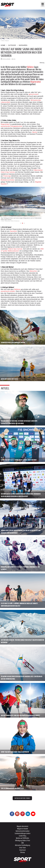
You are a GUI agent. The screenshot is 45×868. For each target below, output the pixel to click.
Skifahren (23, 45)
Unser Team (22, 848)
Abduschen (33, 271)
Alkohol (35, 132)
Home (3, 45)
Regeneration (36, 82)
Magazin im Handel (22, 829)
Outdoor (12, 45)
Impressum (23, 850)
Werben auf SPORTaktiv (22, 838)
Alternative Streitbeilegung (23, 845)
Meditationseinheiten (8, 180)
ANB (22, 843)
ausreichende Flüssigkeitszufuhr (12, 126)
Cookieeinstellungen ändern (23, 833)
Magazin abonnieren (23, 826)
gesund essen (33, 94)
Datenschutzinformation (23, 831)
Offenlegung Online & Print (23, 840)
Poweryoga (7, 176)
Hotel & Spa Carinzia (15, 249)
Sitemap (22, 852)
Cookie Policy (23, 836)
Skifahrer (30, 67)
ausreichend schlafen (8, 291)
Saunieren (13, 231)
